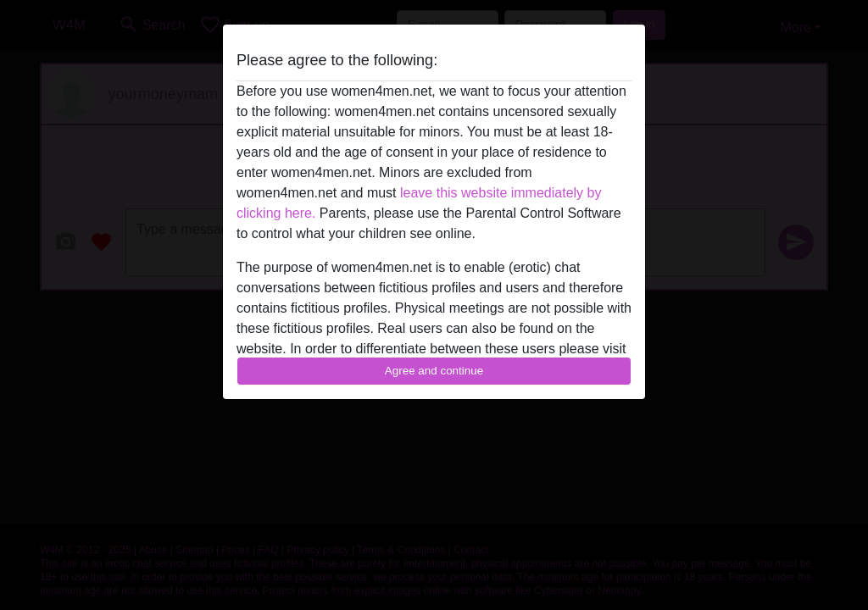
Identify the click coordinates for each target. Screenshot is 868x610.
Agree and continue (434, 371)
